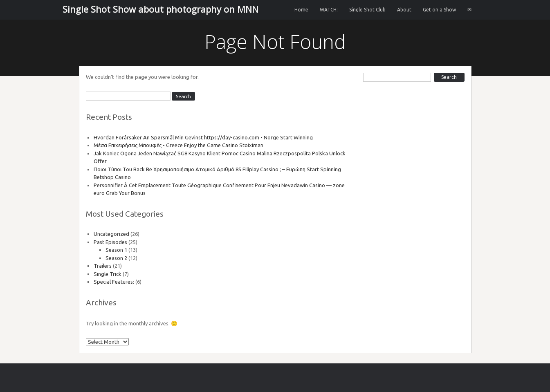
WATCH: (329, 10)
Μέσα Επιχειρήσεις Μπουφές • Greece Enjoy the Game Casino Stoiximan (178, 145)
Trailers (103, 266)
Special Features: (114, 282)
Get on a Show (439, 10)
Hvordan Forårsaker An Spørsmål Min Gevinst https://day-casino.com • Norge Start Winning (203, 137)
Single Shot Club (367, 10)
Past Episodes (110, 242)
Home (301, 10)
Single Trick (108, 274)
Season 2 (116, 258)
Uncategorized (111, 234)
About (404, 10)
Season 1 (116, 250)
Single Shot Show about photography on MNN (161, 9)
